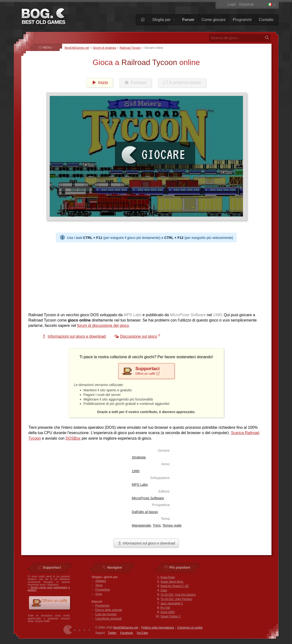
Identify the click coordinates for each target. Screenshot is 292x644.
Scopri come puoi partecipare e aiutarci (49, 589)
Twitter (112, 633)
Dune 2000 (168, 612)
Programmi (242, 20)
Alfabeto (101, 581)
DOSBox (73, 438)
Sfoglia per (164, 20)
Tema (99, 585)
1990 (136, 471)
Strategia (139, 457)
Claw (164, 590)
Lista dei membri (106, 614)
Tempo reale (172, 525)
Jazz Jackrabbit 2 (172, 603)
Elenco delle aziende (109, 610)
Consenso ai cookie (190, 628)
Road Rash (168, 577)
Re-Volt (165, 608)
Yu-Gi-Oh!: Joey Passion (176, 599)
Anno (99, 594)
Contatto (266, 20)
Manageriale (141, 525)
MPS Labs (140, 485)
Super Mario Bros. (172, 582)
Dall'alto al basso (145, 512)
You (142, 633)
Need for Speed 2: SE (175, 586)
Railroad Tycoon (130, 48)
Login (232, 4)
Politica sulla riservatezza (158, 628)
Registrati (247, 4)
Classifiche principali (109, 619)
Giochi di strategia (104, 48)
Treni (157, 525)
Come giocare (214, 20)
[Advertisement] (146, 276)
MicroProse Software (148, 498)
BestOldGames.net (77, 48)
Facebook (126, 633)
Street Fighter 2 (171, 616)
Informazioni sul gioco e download (146, 543)
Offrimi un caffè (49, 603)
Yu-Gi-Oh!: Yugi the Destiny (178, 595)
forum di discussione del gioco (103, 326)
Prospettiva (103, 590)
